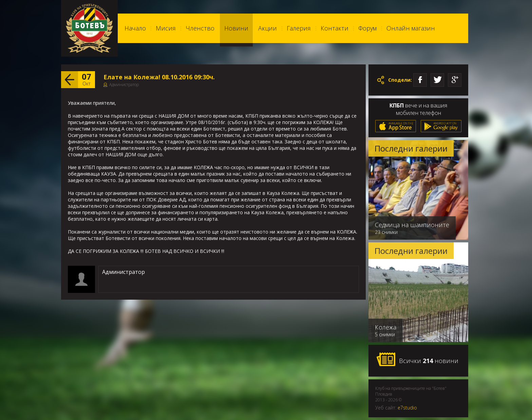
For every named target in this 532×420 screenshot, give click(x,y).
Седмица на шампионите (412, 225)
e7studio (407, 408)
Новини (236, 28)
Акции (268, 28)
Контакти (335, 28)
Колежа (386, 327)
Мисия (166, 28)
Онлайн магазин (411, 28)
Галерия (299, 28)
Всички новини (417, 360)
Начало (135, 28)
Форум (367, 28)
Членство (200, 28)
